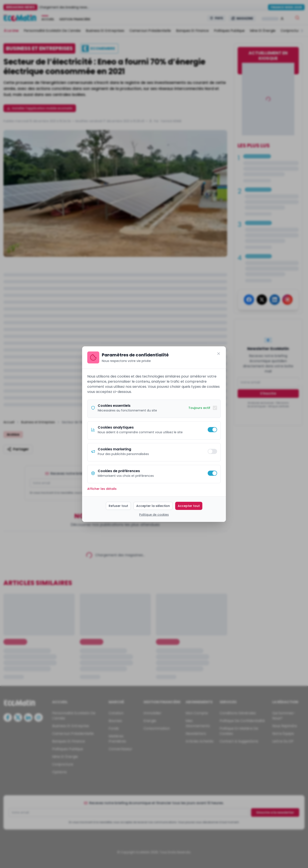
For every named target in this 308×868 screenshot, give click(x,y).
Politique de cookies (154, 515)
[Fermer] (219, 354)
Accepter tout (189, 506)
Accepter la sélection (153, 506)
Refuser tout (118, 506)
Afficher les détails (102, 489)
